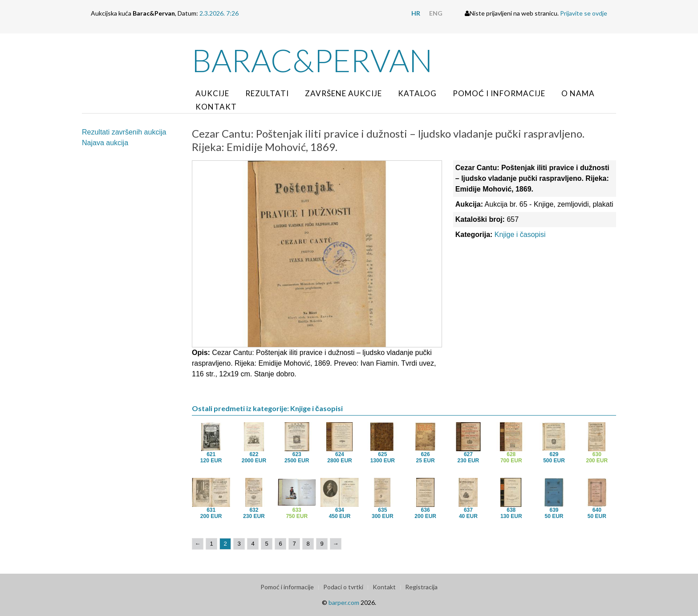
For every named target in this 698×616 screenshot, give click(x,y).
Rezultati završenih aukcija (124, 132)
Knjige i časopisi (520, 235)
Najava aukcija (105, 143)
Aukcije (212, 93)
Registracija (421, 587)
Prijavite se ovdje (584, 13)
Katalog (417, 93)
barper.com (344, 602)
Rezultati (267, 93)
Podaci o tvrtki (343, 587)
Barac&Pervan (312, 60)
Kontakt (216, 107)
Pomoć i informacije (499, 93)
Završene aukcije (343, 93)
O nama (578, 93)
